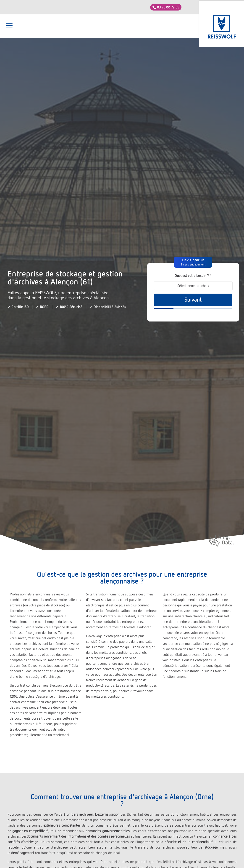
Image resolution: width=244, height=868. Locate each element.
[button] (9, 26)
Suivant (193, 300)
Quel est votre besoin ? (193, 276)
